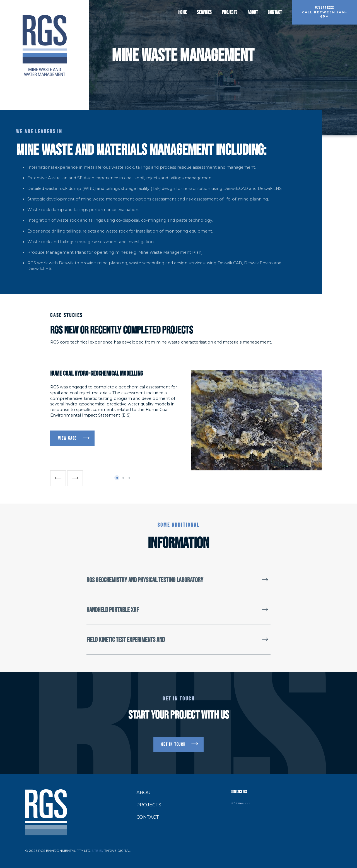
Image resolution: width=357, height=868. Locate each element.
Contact (275, 12)
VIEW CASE (67, 438)
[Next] (75, 478)
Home (183, 12)
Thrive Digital (117, 851)
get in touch (173, 744)
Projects (230, 12)
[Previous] (58, 478)
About (253, 12)
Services (204, 12)
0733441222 (241, 803)
